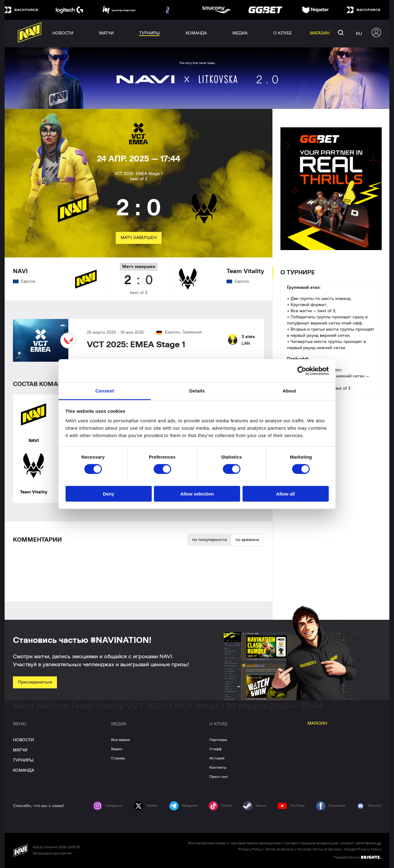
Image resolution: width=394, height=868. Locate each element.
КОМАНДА (24, 770)
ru (359, 34)
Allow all (285, 494)
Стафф (215, 749)
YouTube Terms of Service (319, 849)
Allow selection (197, 494)
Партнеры (218, 740)
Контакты (218, 767)
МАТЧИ (20, 750)
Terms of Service (279, 849)
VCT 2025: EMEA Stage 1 (136, 345)
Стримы (118, 758)
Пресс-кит (219, 777)
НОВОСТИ (23, 740)
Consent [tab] (105, 391)
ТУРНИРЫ (23, 760)
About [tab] (289, 391)
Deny (109, 494)
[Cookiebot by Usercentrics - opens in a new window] (302, 371)
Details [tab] (197, 391)
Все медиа (121, 740)
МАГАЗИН (317, 723)
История (217, 758)
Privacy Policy (250, 849)
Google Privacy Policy (363, 849)
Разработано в (357, 857)
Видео (117, 749)
